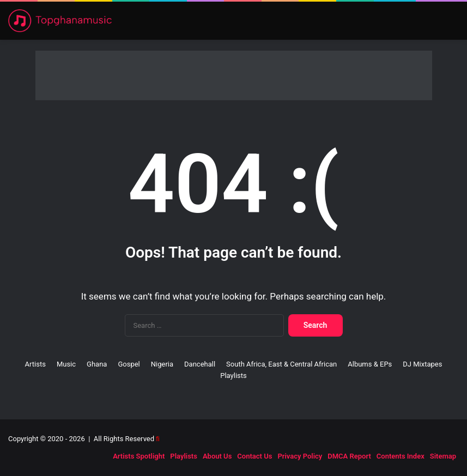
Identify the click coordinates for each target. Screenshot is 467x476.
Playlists (233, 376)
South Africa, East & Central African (281, 364)
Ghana (97, 364)
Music (66, 364)
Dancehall (200, 364)
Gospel (129, 364)
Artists (35, 364)
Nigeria (162, 364)
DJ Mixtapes (422, 364)
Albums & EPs (370, 364)
